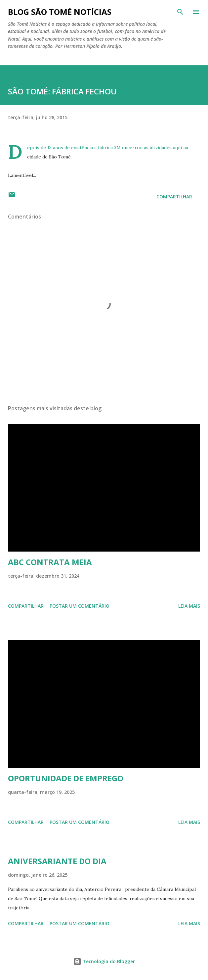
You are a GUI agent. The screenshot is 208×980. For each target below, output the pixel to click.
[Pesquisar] (180, 12)
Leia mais (189, 606)
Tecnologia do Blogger (104, 961)
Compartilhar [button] (174, 197)
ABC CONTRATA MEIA (50, 562)
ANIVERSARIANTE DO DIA (57, 861)
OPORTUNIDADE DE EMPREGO (66, 778)
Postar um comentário (80, 606)
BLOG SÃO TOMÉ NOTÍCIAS (60, 12)
